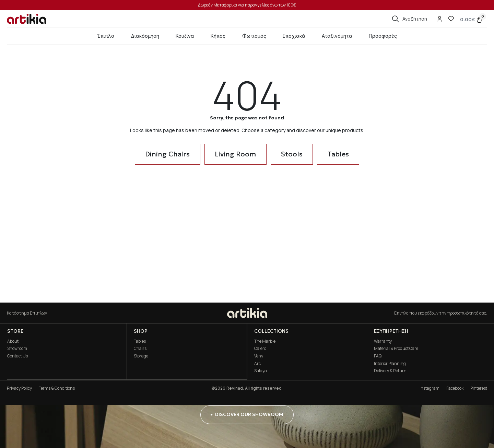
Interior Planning (390, 363)
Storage (141, 356)
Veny (258, 356)
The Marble (264, 341)
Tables (140, 341)
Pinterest (479, 388)
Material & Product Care (396, 348)
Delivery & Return (390, 371)
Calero (260, 348)
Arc (257, 363)
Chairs (140, 348)
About (13, 341)
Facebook (455, 388)
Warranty (383, 341)
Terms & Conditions (57, 388)
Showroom (17, 348)
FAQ (378, 356)
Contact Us (17, 356)
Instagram (430, 388)
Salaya (260, 371)
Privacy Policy (19, 388)
